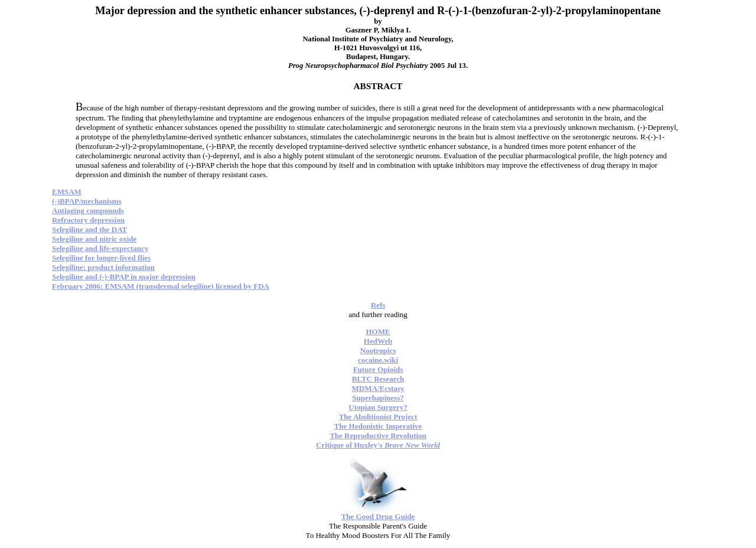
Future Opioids (378, 369)
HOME (378, 332)
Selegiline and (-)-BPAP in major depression (124, 277)
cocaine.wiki (378, 360)
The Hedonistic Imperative (378, 426)
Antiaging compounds (88, 211)
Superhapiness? (378, 398)
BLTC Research (378, 379)
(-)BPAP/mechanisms (87, 201)
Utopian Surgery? (378, 407)
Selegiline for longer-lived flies (101, 258)
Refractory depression (88, 220)
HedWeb (378, 341)
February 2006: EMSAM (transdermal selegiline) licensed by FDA (161, 286)
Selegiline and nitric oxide (94, 239)
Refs (378, 305)
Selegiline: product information (103, 267)
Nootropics (378, 350)
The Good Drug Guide (378, 516)
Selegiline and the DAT (89, 229)
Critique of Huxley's (378, 445)
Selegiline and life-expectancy (100, 248)
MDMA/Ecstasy (378, 388)
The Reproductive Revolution (378, 436)
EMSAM (67, 192)
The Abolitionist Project (378, 417)
